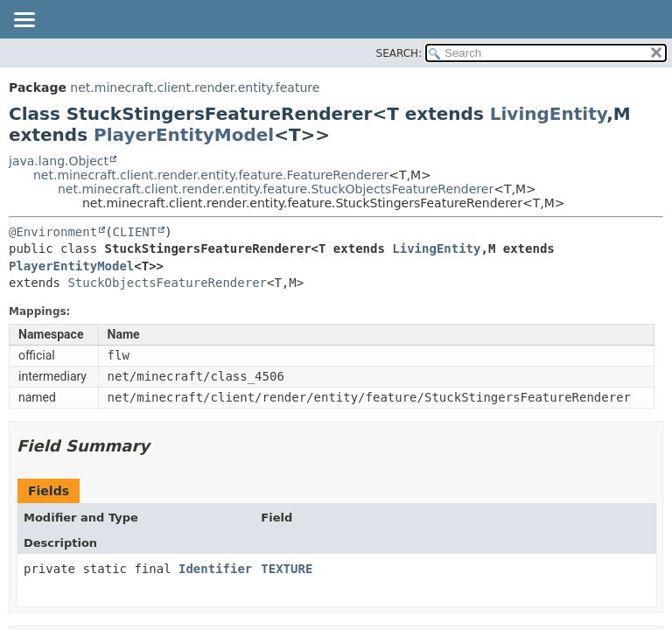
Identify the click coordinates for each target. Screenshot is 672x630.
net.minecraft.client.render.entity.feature (195, 87)
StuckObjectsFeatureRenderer (167, 283)
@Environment (53, 232)
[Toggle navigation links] (24, 21)
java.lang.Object (59, 161)
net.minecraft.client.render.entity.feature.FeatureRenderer (211, 175)
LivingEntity (548, 114)
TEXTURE (287, 569)
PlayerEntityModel (184, 135)
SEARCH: (399, 53)
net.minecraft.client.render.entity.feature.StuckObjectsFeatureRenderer (276, 189)
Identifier (215, 569)
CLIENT (135, 232)
